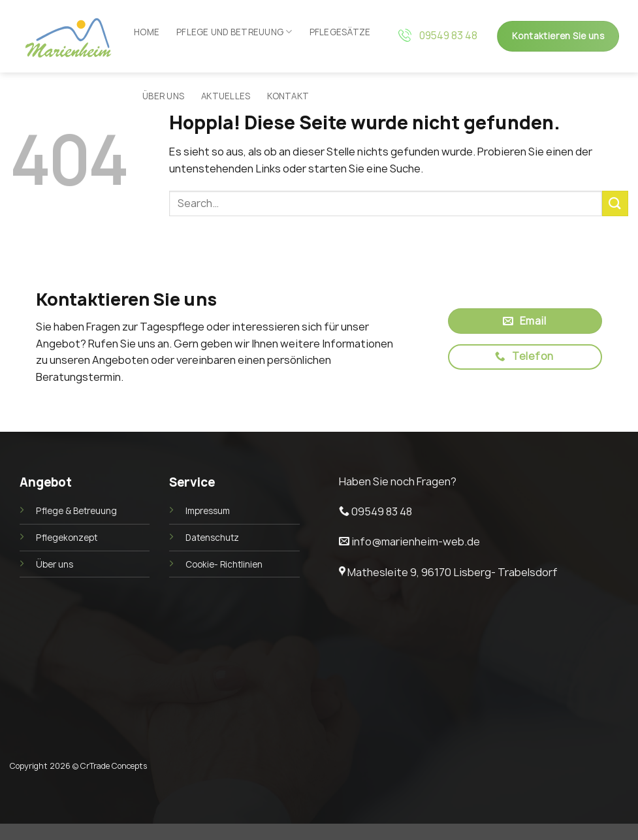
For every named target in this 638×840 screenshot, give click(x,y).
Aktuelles (226, 96)
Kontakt (288, 96)
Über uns (163, 96)
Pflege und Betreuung (234, 32)
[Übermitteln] (615, 203)
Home (147, 32)
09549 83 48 (448, 36)
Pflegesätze (340, 32)
